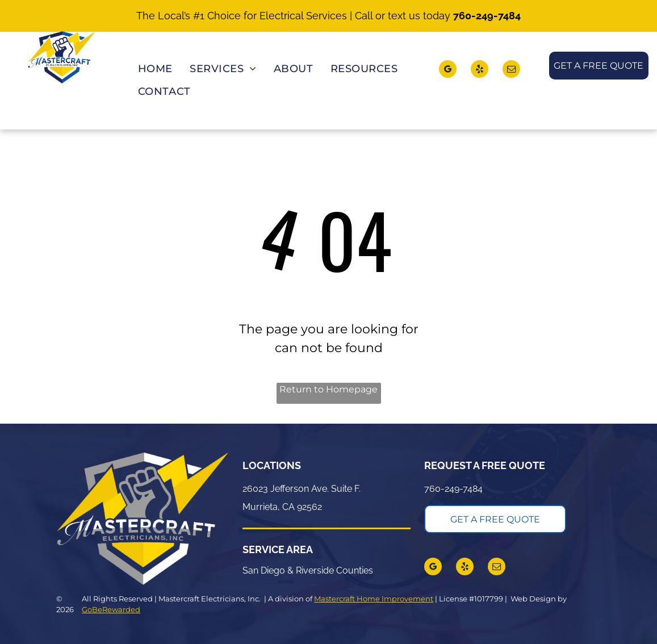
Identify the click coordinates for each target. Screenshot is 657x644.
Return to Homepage (328, 389)
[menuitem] (155, 70)
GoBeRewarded (111, 609)
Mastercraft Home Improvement (374, 599)
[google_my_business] (448, 70)
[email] (511, 70)
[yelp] (480, 70)
